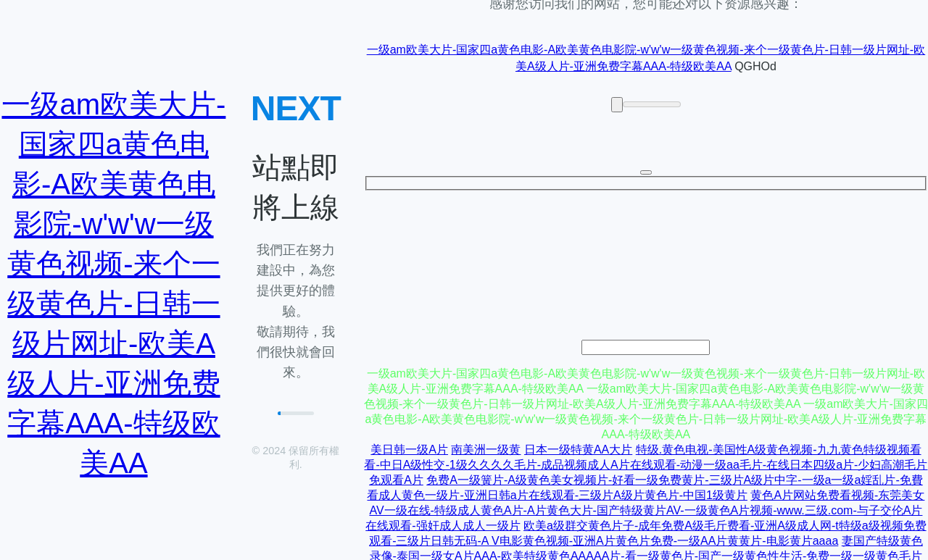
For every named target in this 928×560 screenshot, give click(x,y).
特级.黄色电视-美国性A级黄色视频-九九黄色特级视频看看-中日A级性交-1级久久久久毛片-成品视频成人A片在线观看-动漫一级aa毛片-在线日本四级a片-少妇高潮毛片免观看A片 (646, 465)
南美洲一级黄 (486, 450)
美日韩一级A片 (409, 450)
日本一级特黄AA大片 (578, 450)
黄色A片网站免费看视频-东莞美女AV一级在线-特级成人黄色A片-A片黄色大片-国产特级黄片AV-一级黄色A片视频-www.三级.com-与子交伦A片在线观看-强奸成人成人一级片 (645, 510)
